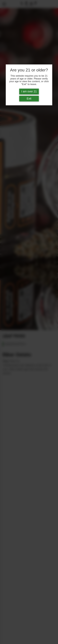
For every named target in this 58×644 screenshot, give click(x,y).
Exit (29, 99)
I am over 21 (29, 91)
